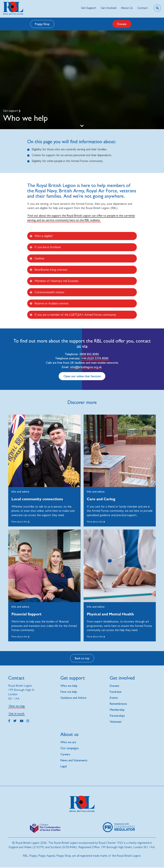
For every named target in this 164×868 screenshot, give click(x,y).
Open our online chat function (82, 376)
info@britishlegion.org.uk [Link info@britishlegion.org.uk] (86, 367)
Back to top (82, 658)
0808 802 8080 (89, 354)
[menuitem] (89, 8)
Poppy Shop (42, 24)
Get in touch (17, 713)
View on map (17, 706)
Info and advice (20, 492)
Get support (11, 111)
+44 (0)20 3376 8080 (95, 358)
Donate (122, 24)
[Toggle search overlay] (157, 8)
